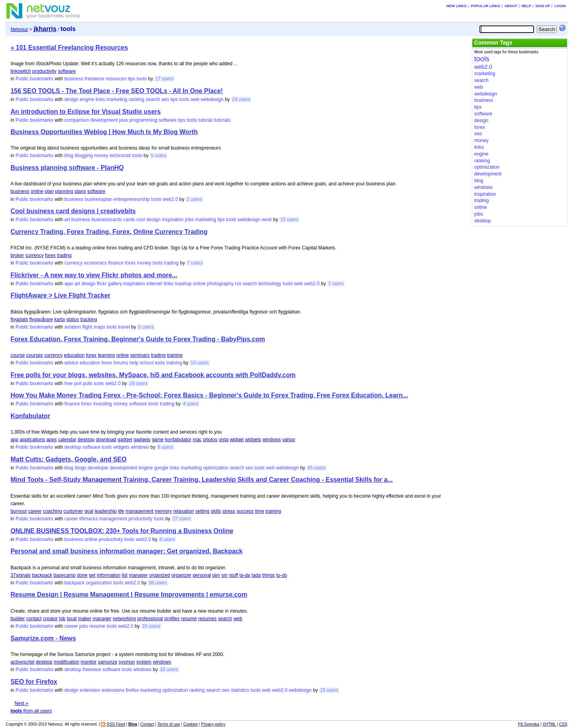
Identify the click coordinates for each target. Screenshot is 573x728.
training (174, 355)
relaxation (183, 511)
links (100, 99)
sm (224, 575)
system (144, 662)
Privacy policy (213, 724)
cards (129, 220)
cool (141, 220)
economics (95, 263)
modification (66, 662)
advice (71, 363)
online (37, 191)
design (71, 99)
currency (35, 255)
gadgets (142, 440)
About (511, 6)
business (74, 79)
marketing (117, 99)
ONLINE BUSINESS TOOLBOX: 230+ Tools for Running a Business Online (122, 531)
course (18, 355)
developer (98, 468)
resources (116, 79)
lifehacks (89, 519)
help (134, 363)
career (35, 511)
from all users (31, 711)
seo (165, 99)
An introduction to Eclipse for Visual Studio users (86, 112)
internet (154, 284)
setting (202, 511)
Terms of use (169, 724)
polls (88, 383)
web (195, 99)
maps (99, 327)
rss (238, 284)
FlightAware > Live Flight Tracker (60, 295)
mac (197, 440)
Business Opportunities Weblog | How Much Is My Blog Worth (104, 132)
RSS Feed (116, 724)
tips (132, 79)
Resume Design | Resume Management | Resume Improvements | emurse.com (129, 595)
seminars (140, 355)
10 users (200, 363)
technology (270, 284)
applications (32, 440)
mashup (183, 284)
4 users (190, 404)
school (147, 363)
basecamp (65, 575)
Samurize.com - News (43, 638)
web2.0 (171, 199)
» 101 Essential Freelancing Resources (69, 48)
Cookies (191, 724)
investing (102, 404)
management (139, 511)
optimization (216, 468)
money (101, 156)
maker (85, 619)
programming (143, 120)
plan (50, 191)
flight (87, 327)
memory (163, 511)
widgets (253, 440)
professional (150, 619)
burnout (19, 511)
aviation (73, 327)
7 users (195, 263)
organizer (181, 575)
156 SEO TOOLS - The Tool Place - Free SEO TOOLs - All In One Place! (117, 91)
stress (229, 511)
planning (64, 191)
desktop (86, 440)
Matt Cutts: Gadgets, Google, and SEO (68, 459)
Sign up (543, 6)
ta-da (245, 575)
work (267, 220)
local (72, 619)
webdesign (212, 99)
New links (457, 6)
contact (34, 619)
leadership (106, 511)
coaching (53, 511)
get (92, 575)
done (82, 575)
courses (35, 355)
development (104, 120)
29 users (138, 383)
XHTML (549, 724)
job (62, 619)
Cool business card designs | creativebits (73, 211)
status (73, 319)
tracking (89, 319)
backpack (42, 575)
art (67, 220)
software (67, 71)
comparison (77, 120)
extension (90, 690)
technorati (120, 156)
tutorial (205, 120)
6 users (146, 327)
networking (124, 619)
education (74, 355)
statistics (240, 690)
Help (526, 6)
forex (50, 255)
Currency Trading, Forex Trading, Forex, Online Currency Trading (109, 232)
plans (80, 191)
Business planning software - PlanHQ (67, 168)
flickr (102, 284)
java (123, 120)
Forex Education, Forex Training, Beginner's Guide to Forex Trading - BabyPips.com (137, 339)
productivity (44, 71)
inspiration (173, 220)
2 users (194, 199)
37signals (20, 575)
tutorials (222, 120)
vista (224, 440)
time (260, 511)
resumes (207, 619)
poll (78, 383)
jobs (189, 220)
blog (69, 156)
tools (141, 79)
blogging (84, 156)
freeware (92, 670)
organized (160, 575)
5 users (159, 156)
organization (99, 583)
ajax (69, 284)
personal (202, 575)
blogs (81, 468)
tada (256, 575)
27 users (181, 519)
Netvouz (19, 29)
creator (50, 619)
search (153, 99)
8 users (165, 447)
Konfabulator (30, 416)
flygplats (19, 319)
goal (89, 511)
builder (18, 619)
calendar (67, 440)
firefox (132, 690)
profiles (172, 619)
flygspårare (41, 319)
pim (216, 575)
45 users (316, 468)
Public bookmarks (34, 79)
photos (210, 440)
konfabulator (178, 440)
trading (64, 255)
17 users (164, 79)
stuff (234, 575)
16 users (151, 626)
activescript (22, 662)
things (269, 575)
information (108, 575)
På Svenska (529, 724)
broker (17, 255)
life (121, 511)
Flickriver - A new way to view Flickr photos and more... (94, 275)
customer (73, 511)
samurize (108, 662)
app (14, 440)
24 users (241, 99)
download (106, 440)
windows (272, 440)
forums (121, 363)
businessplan (99, 199)
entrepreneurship (132, 199)
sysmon (127, 662)
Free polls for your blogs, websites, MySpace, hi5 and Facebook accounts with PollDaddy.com (153, 375)
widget (237, 440)
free (69, 383)
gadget (125, 440)
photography (220, 284)
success (245, 511)
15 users (289, 220)
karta (60, 319)
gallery (115, 284)
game (158, 440)
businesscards (107, 220)
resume (189, 619)
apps (52, 440)
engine (87, 99)
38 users (158, 583)
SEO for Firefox (34, 682)
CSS (563, 724)
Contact (147, 724)
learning (106, 355)
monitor (89, 662)
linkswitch (20, 71)
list (125, 575)
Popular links (485, 6)
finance (116, 263)
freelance (95, 79)
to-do (282, 575)
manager (138, 575)
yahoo (289, 440)
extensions (113, 690)
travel (124, 327)
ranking (136, 99)
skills (216, 511)
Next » (21, 703)
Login (560, 6)
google (161, 468)
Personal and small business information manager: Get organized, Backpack (126, 551)
